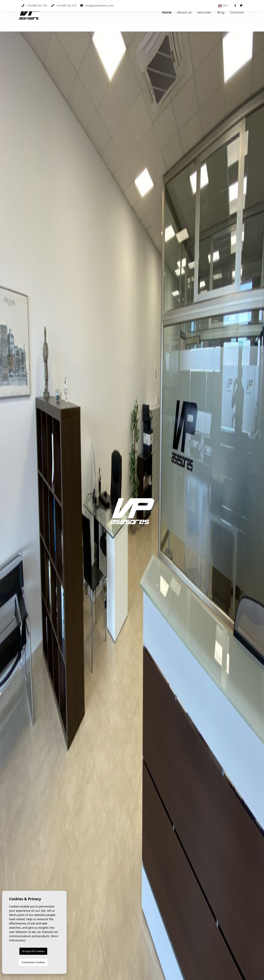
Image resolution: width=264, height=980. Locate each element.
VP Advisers (35, 24)
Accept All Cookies (33, 951)
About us (184, 21)
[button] (223, 6)
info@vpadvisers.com (100, 6)
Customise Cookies (33, 962)
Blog (221, 21)
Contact (237, 21)
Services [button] (204, 21)
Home (167, 21)
